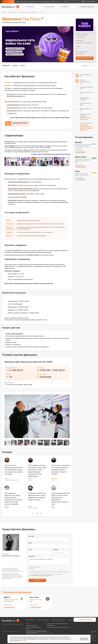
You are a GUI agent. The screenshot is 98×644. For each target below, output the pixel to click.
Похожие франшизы (84, 137)
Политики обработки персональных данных (41, 575)
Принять (84, 639)
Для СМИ (28, 629)
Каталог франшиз (8, 2)
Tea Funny (41, 12)
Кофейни (34, 12)
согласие (35, 574)
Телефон (56, 550)
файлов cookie (22, 641)
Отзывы (22, 66)
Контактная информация (32, 633)
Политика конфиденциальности (34, 627)
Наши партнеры (51, 625)
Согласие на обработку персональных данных (58, 627)
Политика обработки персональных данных (36, 631)
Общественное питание (24, 12)
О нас (27, 624)
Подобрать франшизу (87, 7)
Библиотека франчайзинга (59, 620)
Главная (4, 12)
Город (30, 543)
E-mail (30, 550)
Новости (53, 2)
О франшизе (6, 66)
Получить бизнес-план (85, 58)
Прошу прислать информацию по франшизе (49, 561)
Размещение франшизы (32, 625)
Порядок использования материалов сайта (57, 624)
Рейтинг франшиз (33, 2)
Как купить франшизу (44, 2)
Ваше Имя (31, 536)
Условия (15, 66)
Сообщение (32, 556)
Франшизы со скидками (21, 2)
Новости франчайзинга (43, 620)
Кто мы (58, 2)
